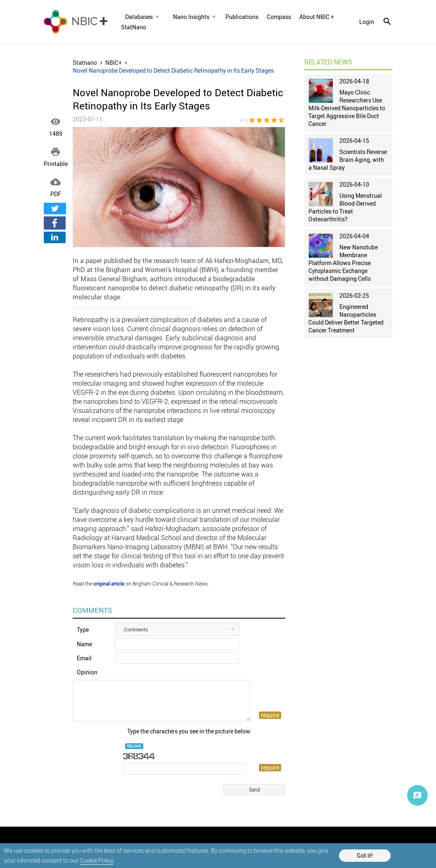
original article (109, 583)
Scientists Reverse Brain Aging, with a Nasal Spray (348, 160)
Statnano (85, 63)
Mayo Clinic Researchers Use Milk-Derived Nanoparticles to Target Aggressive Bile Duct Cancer (347, 108)
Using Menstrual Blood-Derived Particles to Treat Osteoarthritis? (345, 207)
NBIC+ (114, 63)
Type (83, 630)
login (367, 22)
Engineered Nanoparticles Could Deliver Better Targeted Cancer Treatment (346, 318)
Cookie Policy (96, 860)
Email (84, 658)
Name (84, 644)
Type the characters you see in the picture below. (189, 731)
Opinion (87, 672)
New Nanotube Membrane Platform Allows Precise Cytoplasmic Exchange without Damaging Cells (343, 263)
